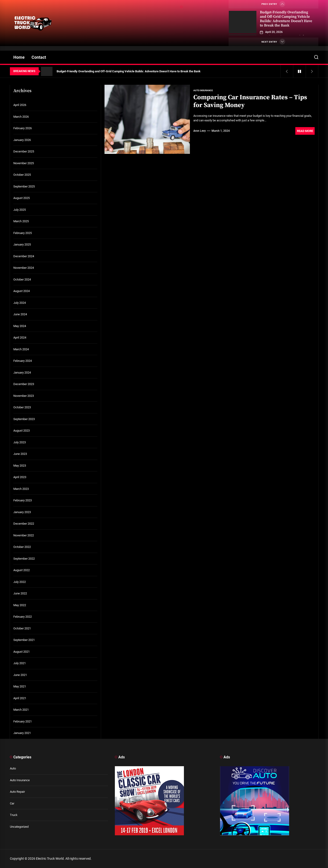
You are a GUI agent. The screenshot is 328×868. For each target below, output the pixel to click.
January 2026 (22, 140)
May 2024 (20, 326)
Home (19, 57)
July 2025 (20, 210)
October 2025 (22, 175)
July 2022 (20, 582)
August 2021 (22, 652)
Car (12, 803)
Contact (39, 57)
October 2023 (22, 407)
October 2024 (22, 279)
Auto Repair (17, 792)
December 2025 (24, 151)
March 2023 (21, 489)
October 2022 (22, 547)
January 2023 (22, 512)
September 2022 (24, 559)
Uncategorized (19, 827)
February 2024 (23, 361)
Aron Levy (200, 131)
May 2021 (20, 686)
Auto (13, 768)
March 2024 (21, 349)
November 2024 (24, 268)
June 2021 (20, 675)
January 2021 (22, 733)
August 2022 (22, 570)
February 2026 (23, 128)
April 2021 (20, 698)
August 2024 (22, 291)
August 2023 (22, 431)
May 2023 (20, 466)
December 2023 (24, 384)
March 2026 (21, 117)
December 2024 (24, 256)
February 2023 (23, 500)
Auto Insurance (20, 780)
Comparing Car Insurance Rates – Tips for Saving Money (250, 101)
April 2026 (20, 105)
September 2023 (24, 419)
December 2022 (24, 524)
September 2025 (24, 186)
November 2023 (24, 396)
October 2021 (22, 628)
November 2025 (24, 163)
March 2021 (21, 710)
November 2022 (24, 535)
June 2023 (20, 454)
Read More (305, 131)
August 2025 (22, 198)
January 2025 (22, 244)
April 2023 (20, 477)
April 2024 (20, 338)
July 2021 (20, 663)
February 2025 (23, 233)
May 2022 (20, 605)
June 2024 (20, 314)
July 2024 (20, 303)
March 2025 (21, 221)
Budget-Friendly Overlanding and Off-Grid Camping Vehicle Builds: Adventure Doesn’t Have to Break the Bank (286, 19)
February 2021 (23, 721)
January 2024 (22, 373)
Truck (14, 815)
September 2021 (24, 640)
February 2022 (23, 617)
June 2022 (20, 593)
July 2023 (20, 442)
